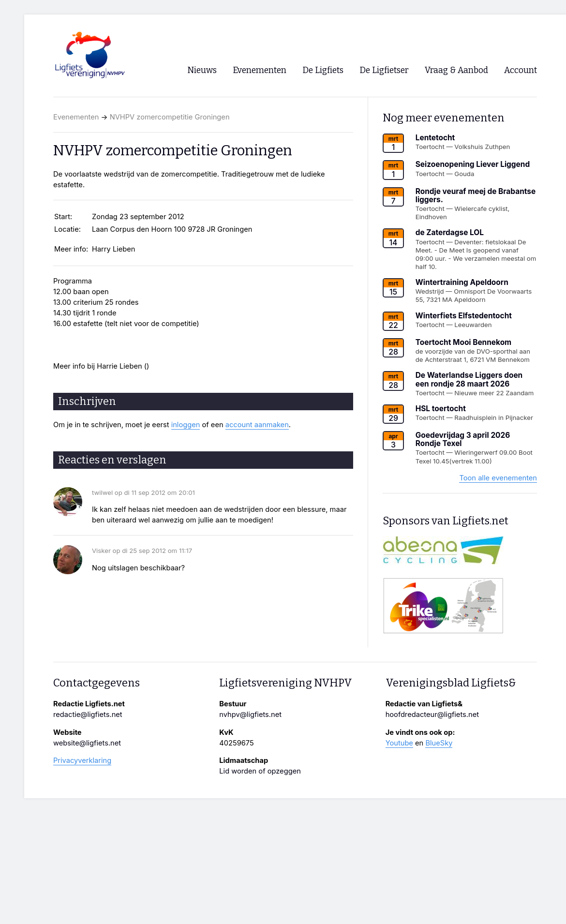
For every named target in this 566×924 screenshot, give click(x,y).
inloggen (186, 425)
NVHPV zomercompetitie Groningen (170, 117)
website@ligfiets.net (87, 743)
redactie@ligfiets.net (88, 715)
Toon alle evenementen (498, 478)
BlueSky (439, 743)
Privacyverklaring (82, 760)
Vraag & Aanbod (456, 70)
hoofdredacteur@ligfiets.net (432, 715)
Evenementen (76, 117)
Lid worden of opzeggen (260, 771)
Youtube (399, 743)
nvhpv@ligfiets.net (250, 715)
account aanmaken (257, 425)
